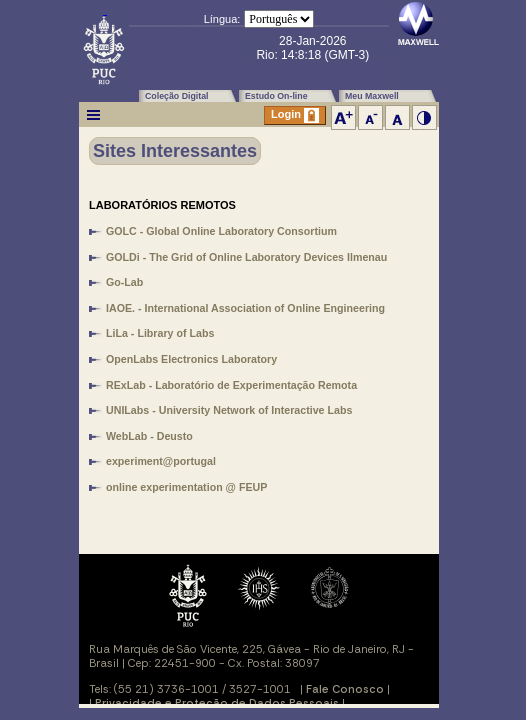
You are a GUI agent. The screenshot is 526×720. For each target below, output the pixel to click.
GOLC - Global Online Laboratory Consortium (221, 231)
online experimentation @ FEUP (186, 487)
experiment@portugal (161, 461)
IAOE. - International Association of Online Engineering (245, 308)
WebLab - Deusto (149, 436)
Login (295, 115)
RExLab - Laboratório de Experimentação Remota (231, 385)
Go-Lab (124, 282)
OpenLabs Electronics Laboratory (191, 359)
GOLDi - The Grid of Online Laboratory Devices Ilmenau (246, 257)
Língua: (222, 19)
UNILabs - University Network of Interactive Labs (229, 410)
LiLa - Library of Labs (160, 333)
